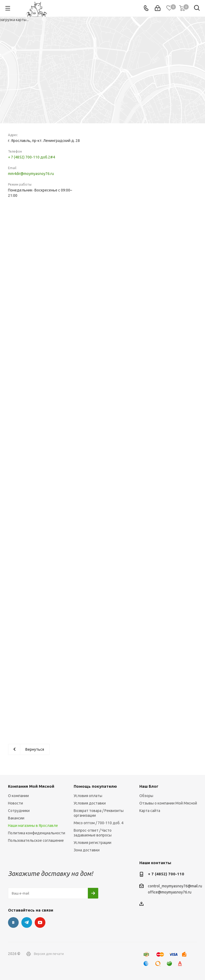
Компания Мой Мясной (31, 786)
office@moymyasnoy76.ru (170, 892)
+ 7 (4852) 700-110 (166, 874)
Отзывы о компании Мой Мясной (168, 803)
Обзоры (146, 796)
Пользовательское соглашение (36, 840)
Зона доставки (87, 850)
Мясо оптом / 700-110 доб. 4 (98, 823)
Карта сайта (150, 811)
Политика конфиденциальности (37, 833)
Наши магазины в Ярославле (33, 826)
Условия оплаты (88, 796)
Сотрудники (19, 811)
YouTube (40, 922)
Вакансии (16, 818)
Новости (15, 803)
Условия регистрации (92, 843)
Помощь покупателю (95, 786)
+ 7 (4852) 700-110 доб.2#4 (31, 157)
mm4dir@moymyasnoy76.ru (31, 174)
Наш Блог (149, 786)
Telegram (27, 922)
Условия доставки (90, 803)
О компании (18, 796)
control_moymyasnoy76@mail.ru (175, 886)
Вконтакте (13, 922)
